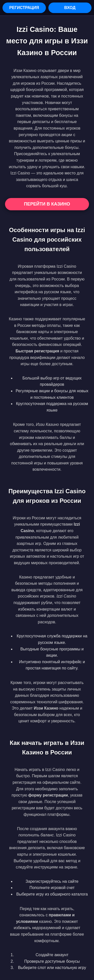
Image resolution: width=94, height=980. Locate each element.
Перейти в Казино (47, 204)
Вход (70, 8)
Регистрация (24, 8)
